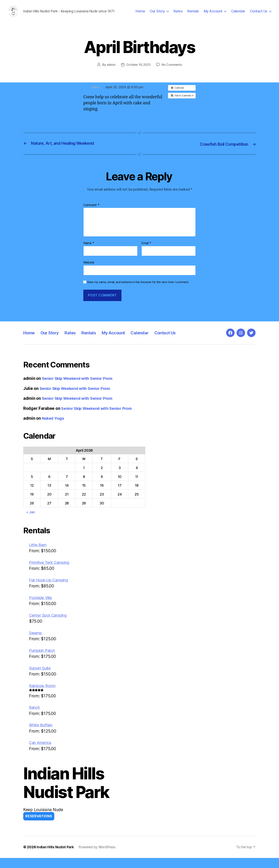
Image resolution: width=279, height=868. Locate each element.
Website (89, 268)
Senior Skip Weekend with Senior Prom (80, 384)
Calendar (238, 14)
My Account (213, 14)
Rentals (193, 14)
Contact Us (259, 14)
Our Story (157, 14)
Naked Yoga (53, 424)
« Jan (31, 517)
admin (110, 70)
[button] (182, 101)
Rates (178, 14)
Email (146, 249)
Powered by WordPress (98, 857)
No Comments (172, 70)
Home (140, 14)
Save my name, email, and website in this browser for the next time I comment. (138, 288)
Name (89, 249)
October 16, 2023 (138, 70)
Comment (91, 211)
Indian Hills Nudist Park (56, 857)
